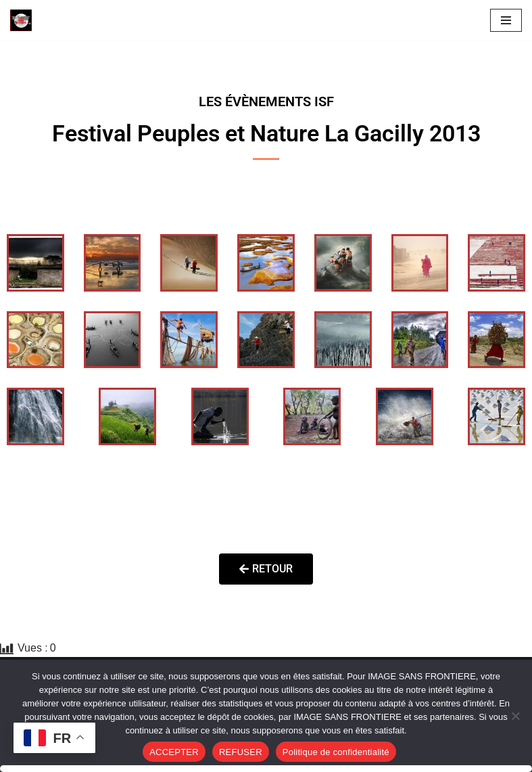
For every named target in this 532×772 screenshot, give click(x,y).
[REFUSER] (515, 716)
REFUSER (241, 752)
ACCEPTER (174, 752)
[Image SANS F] (24, 20)
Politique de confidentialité (336, 752)
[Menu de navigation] (506, 20)
